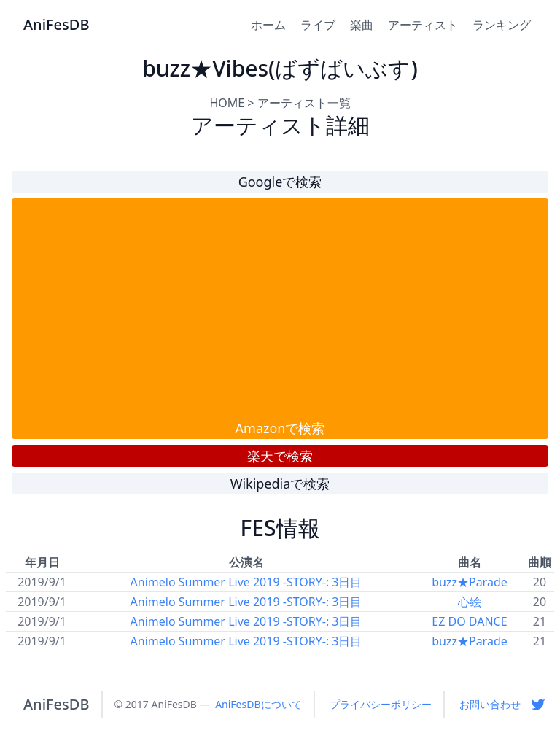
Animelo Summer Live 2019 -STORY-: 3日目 (246, 582)
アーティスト (423, 25)
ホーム (268, 25)
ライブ (318, 25)
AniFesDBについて (258, 704)
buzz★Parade (470, 582)
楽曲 (362, 25)
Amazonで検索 (280, 428)
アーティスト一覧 (304, 103)
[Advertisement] (280, 309)
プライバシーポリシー (381, 704)
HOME (227, 103)
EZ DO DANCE (469, 621)
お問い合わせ (490, 704)
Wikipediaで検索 (280, 484)
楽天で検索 (280, 456)
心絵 (470, 602)
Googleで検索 (280, 182)
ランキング (502, 25)
